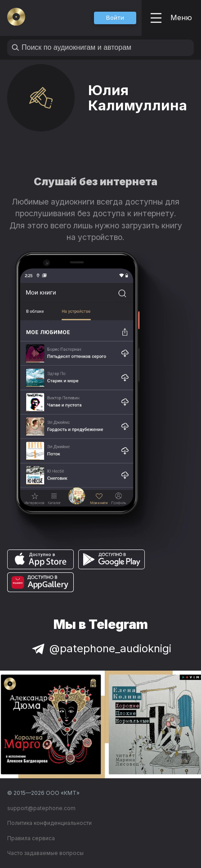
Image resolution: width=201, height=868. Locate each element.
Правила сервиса (31, 838)
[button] (115, 18)
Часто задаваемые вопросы (45, 853)
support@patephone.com (41, 808)
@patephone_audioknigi (101, 648)
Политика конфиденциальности (49, 823)
